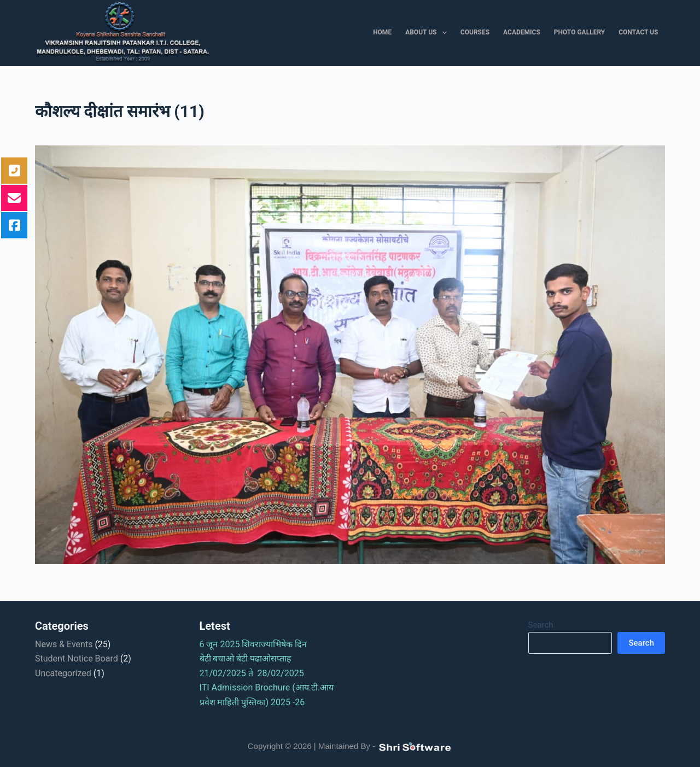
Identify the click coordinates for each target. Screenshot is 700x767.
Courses (475, 32)
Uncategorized (63, 673)
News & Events (64, 644)
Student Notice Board (77, 658)
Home (382, 32)
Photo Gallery (579, 32)
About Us (428, 33)
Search (541, 625)
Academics (522, 32)
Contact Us (638, 32)
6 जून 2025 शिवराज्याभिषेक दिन (257, 644)
